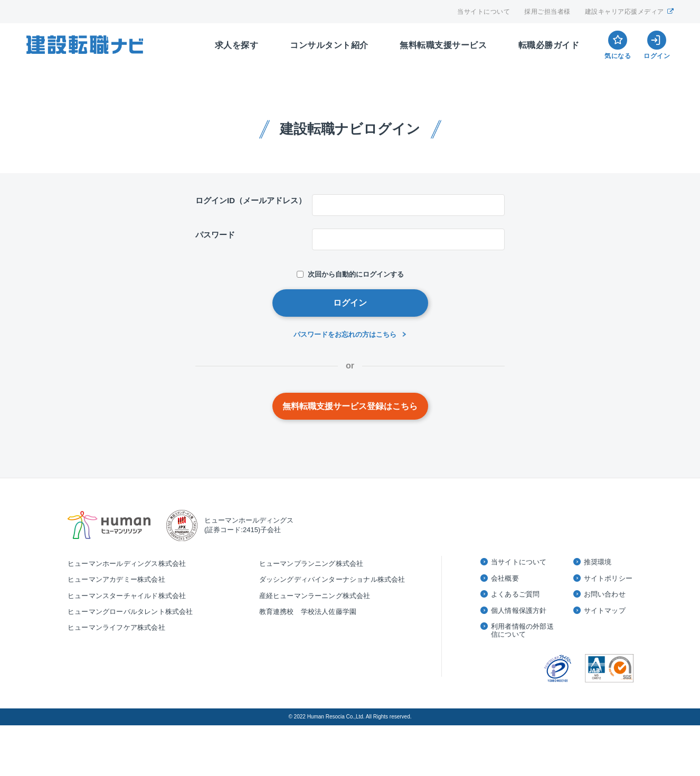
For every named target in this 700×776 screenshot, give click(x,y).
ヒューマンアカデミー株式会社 (116, 579)
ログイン (350, 303)
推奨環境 (598, 562)
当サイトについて (484, 12)
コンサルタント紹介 (329, 45)
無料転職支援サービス (443, 45)
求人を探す (237, 45)
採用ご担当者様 (547, 12)
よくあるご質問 (515, 594)
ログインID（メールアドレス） (251, 200)
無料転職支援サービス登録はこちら (350, 406)
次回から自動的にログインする (350, 274)
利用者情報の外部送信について (522, 631)
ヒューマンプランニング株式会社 (311, 564)
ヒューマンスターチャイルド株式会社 (127, 596)
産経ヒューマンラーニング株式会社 (315, 596)
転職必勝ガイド (549, 45)
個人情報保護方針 (519, 611)
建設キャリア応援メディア (630, 12)
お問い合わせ (605, 594)
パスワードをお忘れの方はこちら (345, 334)
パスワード (215, 235)
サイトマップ (605, 611)
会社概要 (505, 578)
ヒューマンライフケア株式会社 (116, 627)
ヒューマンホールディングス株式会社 (127, 564)
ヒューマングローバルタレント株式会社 (130, 612)
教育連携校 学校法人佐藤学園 (308, 612)
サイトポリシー (608, 578)
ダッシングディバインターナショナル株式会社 (332, 579)
